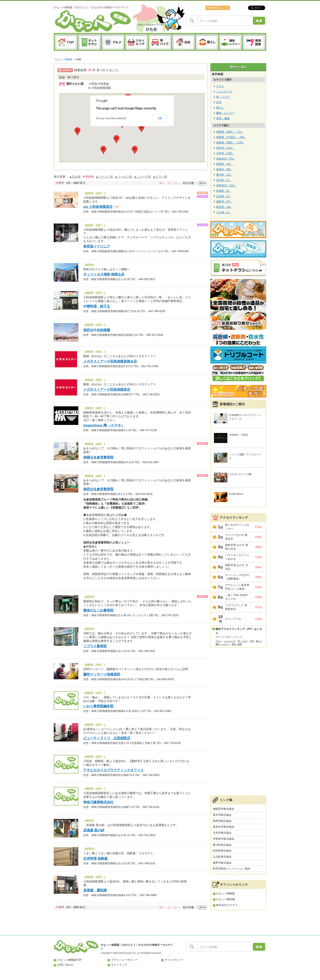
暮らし (220, 108)
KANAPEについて (218, 8)
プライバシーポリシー (124, 960)
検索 (79, 59)
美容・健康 (223, 118)
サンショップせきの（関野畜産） (237, 577)
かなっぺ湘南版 (226, 893)
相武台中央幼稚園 (97, 330)
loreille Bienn (236, 494)
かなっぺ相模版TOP (69, 960)
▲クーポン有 (123, 177)
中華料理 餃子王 (97, 306)
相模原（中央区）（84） (231, 137)
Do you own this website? (112, 118)
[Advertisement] (238, 724)
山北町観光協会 (222, 857)
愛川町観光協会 (222, 845)
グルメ (220, 86)
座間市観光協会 (222, 821)
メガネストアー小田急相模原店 (107, 389)
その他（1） (224, 212)
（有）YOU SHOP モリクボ (236, 597)
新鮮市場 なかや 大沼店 (237, 567)
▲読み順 (75, 177)
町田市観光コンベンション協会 (232, 869)
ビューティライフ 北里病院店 (107, 738)
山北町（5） (224, 196)
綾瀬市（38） (224, 169)
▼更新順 (88, 177)
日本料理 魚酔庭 (95, 858)
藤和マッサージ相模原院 (102, 674)
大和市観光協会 (222, 833)
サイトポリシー (174, 960)
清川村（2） (224, 180)
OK (160, 118)
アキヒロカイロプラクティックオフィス (113, 770)
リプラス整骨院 (95, 646)
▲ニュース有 (142, 177)
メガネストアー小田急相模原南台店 (110, 361)
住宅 (219, 102)
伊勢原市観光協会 (224, 839)
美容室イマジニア (97, 246)
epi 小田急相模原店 (98, 207)
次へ (177, 183)
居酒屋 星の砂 (94, 830)
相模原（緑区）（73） (230, 132)
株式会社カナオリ (227, 905)
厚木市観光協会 (222, 815)
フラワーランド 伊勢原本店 (236, 607)
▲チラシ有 (160, 177)
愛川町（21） (224, 175)
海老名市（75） (226, 159)
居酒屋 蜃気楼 (95, 890)
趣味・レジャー (226, 113)
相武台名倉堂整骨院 (98, 489)
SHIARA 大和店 (239, 435)
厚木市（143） (225, 148)
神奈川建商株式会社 (98, 802)
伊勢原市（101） (226, 185)
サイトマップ (119, 965)
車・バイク (223, 97)
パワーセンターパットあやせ (237, 557)
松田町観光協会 (222, 851)
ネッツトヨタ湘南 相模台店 (104, 274)
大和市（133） (225, 153)
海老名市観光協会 (224, 827)
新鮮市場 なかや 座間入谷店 (237, 547)
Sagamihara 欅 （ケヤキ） (104, 425)
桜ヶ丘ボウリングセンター (237, 527)
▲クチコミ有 (104, 177)
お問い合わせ (65, 965)
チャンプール (233, 619)
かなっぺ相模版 (64, 59)
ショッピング (224, 92)
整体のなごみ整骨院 (98, 610)
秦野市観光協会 (222, 863)
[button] (103, 150)
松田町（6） (224, 191)
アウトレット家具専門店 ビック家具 (237, 587)
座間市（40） (224, 164)
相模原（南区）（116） (230, 143)
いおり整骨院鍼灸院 (98, 706)
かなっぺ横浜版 (226, 899)
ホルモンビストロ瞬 (240, 474)
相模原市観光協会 (224, 809)
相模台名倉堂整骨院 (98, 457)
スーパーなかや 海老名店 (236, 537)
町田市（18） (224, 207)
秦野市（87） (224, 202)
